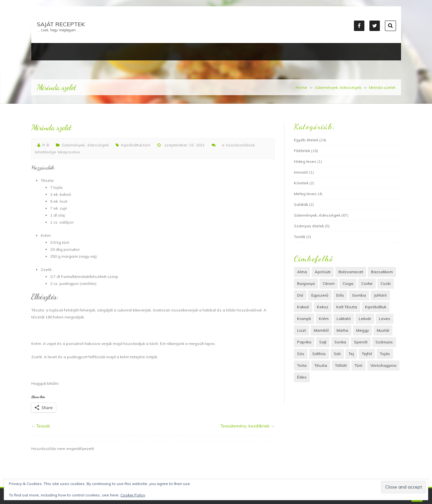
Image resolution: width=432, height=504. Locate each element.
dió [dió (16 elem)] (300, 295)
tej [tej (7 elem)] (351, 354)
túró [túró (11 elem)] (359, 365)
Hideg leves (305, 161)
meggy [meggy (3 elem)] (362, 330)
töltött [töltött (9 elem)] (341, 365)
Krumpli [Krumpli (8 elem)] (304, 319)
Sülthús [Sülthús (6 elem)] (319, 354)
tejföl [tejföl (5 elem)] (367, 354)
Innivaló (301, 172)
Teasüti (43, 426)
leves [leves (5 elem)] (385, 319)
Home (301, 87)
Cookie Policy (133, 495)
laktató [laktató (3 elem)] (344, 319)
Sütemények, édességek (338, 87)
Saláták (301, 204)
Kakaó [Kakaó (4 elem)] (303, 307)
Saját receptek (61, 24)
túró (147, 145)
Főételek (302, 151)
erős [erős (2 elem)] (340, 295)
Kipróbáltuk (132, 145)
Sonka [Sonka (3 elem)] (340, 342)
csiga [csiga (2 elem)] (348, 283)
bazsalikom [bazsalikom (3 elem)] (382, 272)
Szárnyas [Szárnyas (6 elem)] (384, 342)
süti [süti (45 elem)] (337, 354)
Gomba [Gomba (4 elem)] (359, 295)
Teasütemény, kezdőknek (245, 426)
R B (46, 145)
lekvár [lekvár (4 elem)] (365, 319)
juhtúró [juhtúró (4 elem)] (380, 295)
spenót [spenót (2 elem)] (361, 342)
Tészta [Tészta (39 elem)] (321, 365)
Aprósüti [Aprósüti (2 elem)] (323, 272)
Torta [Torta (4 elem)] (302, 365)
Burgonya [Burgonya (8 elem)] (306, 283)
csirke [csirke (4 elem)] (367, 283)
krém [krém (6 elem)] (324, 319)
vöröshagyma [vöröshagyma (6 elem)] (383, 365)
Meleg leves (305, 194)
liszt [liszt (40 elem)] (301, 330)
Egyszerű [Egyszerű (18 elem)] (320, 295)
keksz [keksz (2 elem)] (323, 307)
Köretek (301, 183)
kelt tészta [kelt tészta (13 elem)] (347, 307)
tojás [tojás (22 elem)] (385, 354)
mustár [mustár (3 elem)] (383, 330)
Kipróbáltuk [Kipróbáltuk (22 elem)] (376, 307)
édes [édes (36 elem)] (302, 377)
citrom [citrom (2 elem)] (329, 283)
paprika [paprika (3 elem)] (304, 342)
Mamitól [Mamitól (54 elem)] (321, 330)
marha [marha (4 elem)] (342, 330)
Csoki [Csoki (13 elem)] (386, 283)
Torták (300, 237)
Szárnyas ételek (309, 226)
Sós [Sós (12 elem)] (301, 354)
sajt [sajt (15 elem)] (323, 342)
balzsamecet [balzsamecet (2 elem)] (351, 272)
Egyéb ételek (306, 140)
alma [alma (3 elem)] (302, 272)
